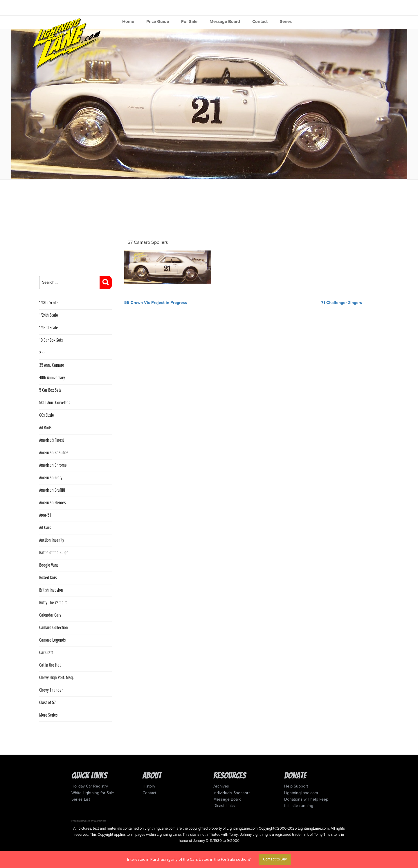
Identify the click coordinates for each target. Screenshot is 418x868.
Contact (260, 22)
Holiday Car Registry (90, 786)
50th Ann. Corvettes (55, 403)
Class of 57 (47, 703)
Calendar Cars (50, 615)
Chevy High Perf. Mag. (57, 678)
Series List (81, 799)
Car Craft (46, 653)
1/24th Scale (49, 315)
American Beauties (54, 453)
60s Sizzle (47, 415)
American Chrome (53, 465)
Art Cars (45, 528)
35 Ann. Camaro (52, 365)
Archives (221, 786)
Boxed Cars (48, 578)
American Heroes (52, 503)
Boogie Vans (49, 565)
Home (128, 22)
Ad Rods (45, 428)
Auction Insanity (52, 540)
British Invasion (51, 590)
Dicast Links (224, 806)
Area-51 (45, 515)
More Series (48, 715)
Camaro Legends (52, 640)
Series (286, 22)
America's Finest (52, 440)
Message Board (225, 22)
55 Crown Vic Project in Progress (156, 303)
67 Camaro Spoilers (148, 242)
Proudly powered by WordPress (89, 821)
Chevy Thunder (51, 690)
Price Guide (158, 22)
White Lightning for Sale (93, 793)
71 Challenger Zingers (342, 303)
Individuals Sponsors (232, 793)
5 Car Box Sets (50, 390)
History (149, 786)
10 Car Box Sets (51, 340)
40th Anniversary (52, 378)
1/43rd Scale (49, 328)
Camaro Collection (54, 628)
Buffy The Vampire (53, 603)
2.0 (42, 353)
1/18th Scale (48, 303)
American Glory (51, 478)
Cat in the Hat (50, 665)
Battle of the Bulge (54, 553)
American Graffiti (52, 490)
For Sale (189, 22)
